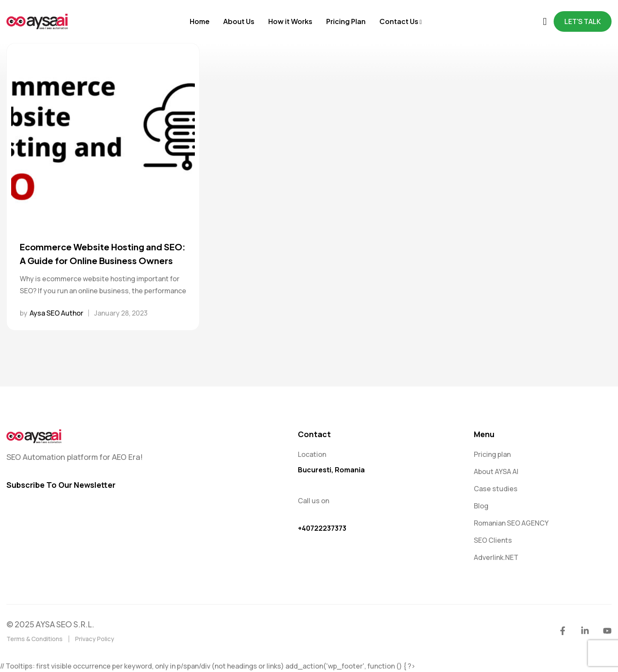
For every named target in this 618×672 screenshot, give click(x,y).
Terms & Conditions (35, 639)
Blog (481, 506)
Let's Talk (583, 21)
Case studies (496, 489)
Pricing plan (492, 454)
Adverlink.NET (496, 557)
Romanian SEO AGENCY (511, 523)
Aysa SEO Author (56, 313)
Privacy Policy (95, 639)
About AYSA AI (496, 471)
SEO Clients (493, 540)
